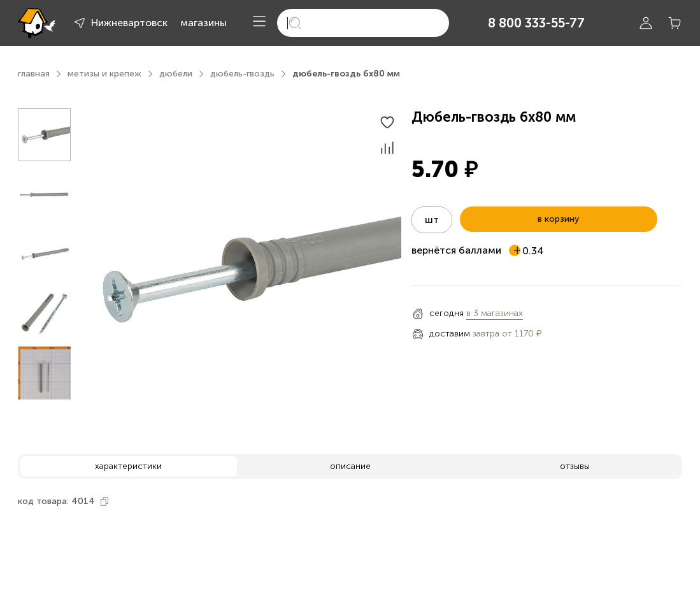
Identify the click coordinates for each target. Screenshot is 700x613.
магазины (204, 23)
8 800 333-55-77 (536, 23)
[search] (363, 23)
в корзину (558, 219)
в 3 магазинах (495, 313)
